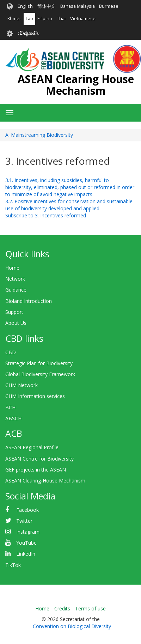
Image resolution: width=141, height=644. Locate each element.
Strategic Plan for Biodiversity (39, 363)
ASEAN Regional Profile (32, 447)
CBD (11, 352)
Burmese (109, 6)
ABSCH (13, 418)
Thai (61, 19)
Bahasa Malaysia (78, 6)
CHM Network (22, 385)
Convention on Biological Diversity (72, 626)
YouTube (26, 543)
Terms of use (90, 608)
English (25, 6)
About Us (16, 323)
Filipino (45, 19)
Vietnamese (83, 19)
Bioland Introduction (29, 301)
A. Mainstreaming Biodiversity (39, 135)
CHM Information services (35, 396)
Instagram (28, 532)
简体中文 (47, 6)
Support (14, 312)
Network (15, 279)
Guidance (16, 290)
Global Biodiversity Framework (40, 374)
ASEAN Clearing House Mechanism (76, 85)
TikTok (13, 565)
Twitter (24, 521)
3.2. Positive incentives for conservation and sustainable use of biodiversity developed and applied (69, 205)
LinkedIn (26, 554)
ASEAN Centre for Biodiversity (39, 459)
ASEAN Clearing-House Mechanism (45, 481)
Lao (29, 19)
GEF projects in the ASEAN (36, 470)
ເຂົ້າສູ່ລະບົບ (29, 33)
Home (12, 268)
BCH (10, 407)
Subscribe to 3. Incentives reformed (46, 215)
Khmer (14, 19)
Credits (62, 608)
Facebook (27, 510)
